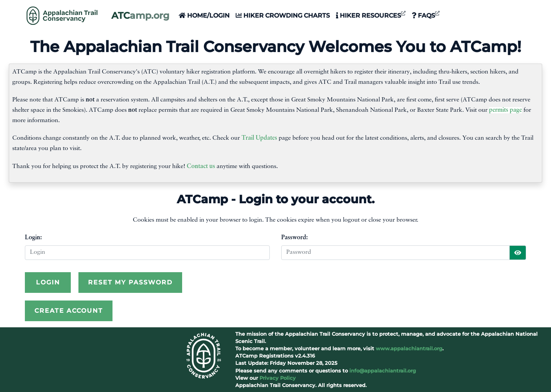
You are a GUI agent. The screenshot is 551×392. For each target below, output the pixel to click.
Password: (294, 238)
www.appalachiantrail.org (409, 349)
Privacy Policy (278, 378)
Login (48, 282)
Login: (33, 238)
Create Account (69, 311)
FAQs (426, 15)
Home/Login (204, 16)
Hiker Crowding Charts (283, 16)
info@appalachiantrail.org (383, 371)
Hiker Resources (371, 15)
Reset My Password (130, 282)
